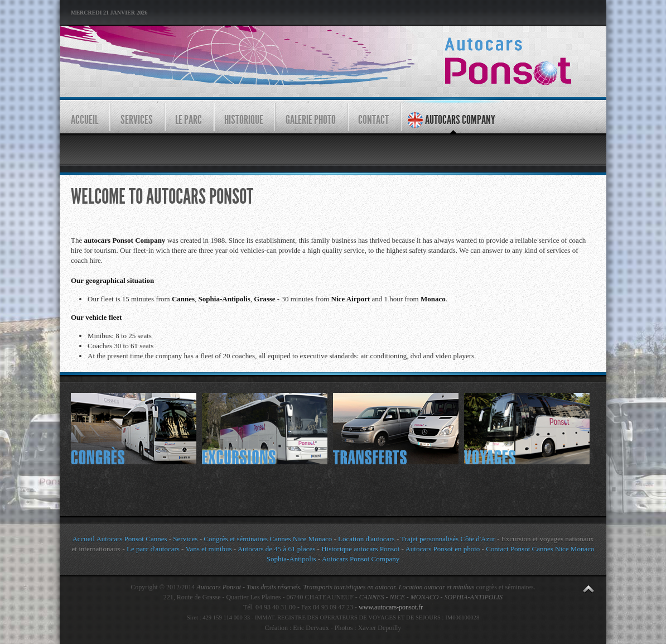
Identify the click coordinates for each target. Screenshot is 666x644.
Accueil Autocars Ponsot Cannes (119, 539)
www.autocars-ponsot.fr (391, 607)
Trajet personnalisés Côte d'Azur (447, 539)
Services (185, 539)
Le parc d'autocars (153, 549)
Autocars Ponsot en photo (442, 549)
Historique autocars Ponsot (360, 549)
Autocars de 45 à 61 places (277, 549)
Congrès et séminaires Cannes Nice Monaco (268, 539)
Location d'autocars (366, 539)
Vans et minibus (208, 549)
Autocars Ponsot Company (361, 559)
